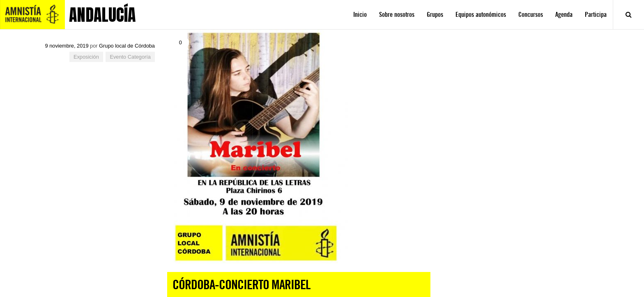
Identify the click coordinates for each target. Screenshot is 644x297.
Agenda (564, 15)
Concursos (531, 15)
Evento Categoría (130, 57)
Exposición (86, 57)
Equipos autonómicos (481, 15)
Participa (596, 15)
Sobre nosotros (397, 15)
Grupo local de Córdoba (127, 46)
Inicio (360, 15)
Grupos (435, 15)
